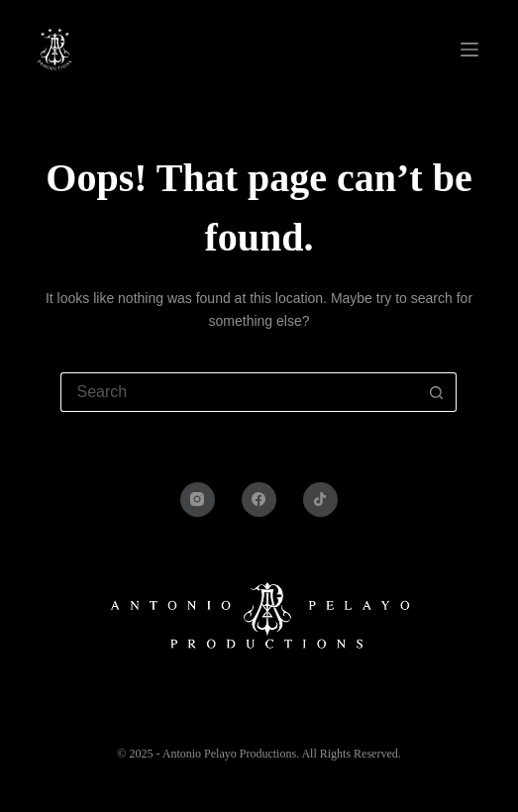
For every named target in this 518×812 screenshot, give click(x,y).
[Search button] (437, 392)
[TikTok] (320, 500)
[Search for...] (239, 392)
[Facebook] (259, 500)
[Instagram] (198, 500)
